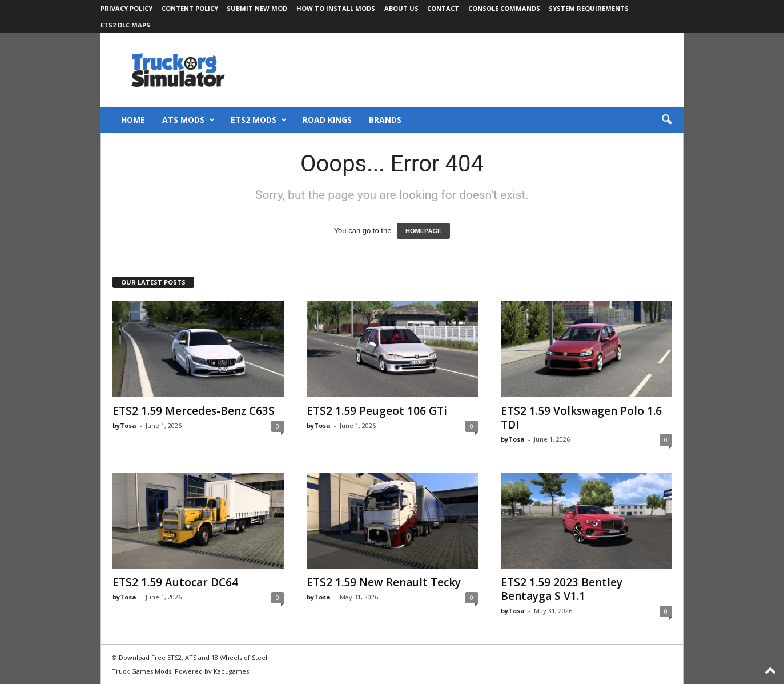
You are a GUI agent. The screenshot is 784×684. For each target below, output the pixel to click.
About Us (401, 8)
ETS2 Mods (259, 120)
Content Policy (190, 8)
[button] (666, 120)
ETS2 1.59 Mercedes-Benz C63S (194, 411)
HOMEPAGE (423, 231)
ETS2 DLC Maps (125, 25)
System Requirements (589, 8)
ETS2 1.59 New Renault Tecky (384, 582)
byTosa (124, 425)
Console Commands (504, 8)
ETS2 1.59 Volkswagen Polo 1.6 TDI (581, 418)
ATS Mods (188, 120)
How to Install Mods (336, 8)
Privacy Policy (126, 8)
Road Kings (327, 120)
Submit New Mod (257, 8)
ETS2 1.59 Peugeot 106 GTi (377, 411)
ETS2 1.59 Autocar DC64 (175, 582)
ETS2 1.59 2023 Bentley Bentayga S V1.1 (562, 589)
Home (133, 120)
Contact (443, 8)
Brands (385, 120)
